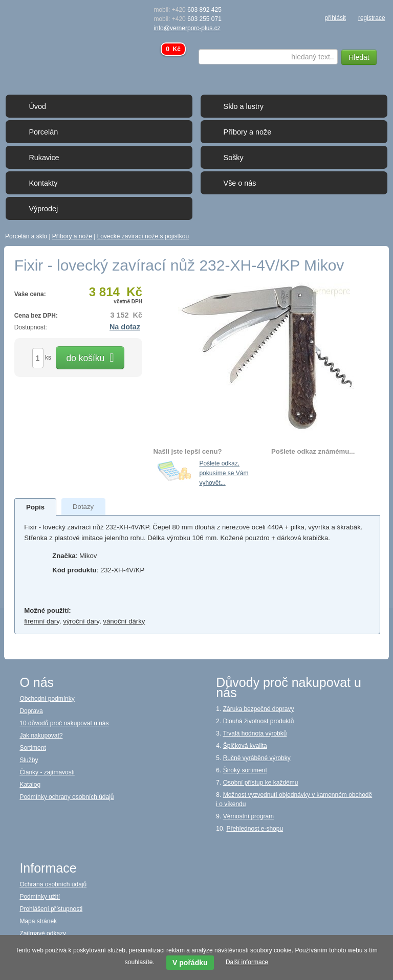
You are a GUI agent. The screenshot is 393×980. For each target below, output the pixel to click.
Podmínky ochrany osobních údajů (67, 797)
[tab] (36, 507)
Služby (29, 760)
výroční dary (81, 621)
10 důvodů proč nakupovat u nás (64, 723)
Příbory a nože (72, 236)
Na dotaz (125, 327)
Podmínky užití (40, 897)
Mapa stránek (38, 921)
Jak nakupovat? (41, 736)
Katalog (30, 785)
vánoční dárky (124, 621)
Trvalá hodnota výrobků (255, 733)
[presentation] (35, 507)
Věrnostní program (248, 816)
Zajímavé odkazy (43, 933)
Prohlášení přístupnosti (51, 909)
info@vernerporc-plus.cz (187, 28)
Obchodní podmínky (47, 699)
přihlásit (335, 18)
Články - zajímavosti (47, 772)
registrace (372, 18)
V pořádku (190, 963)
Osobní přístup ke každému (261, 783)
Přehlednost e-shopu (255, 829)
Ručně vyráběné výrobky (257, 758)
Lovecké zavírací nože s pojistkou (143, 236)
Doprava (31, 711)
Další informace (247, 962)
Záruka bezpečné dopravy (259, 709)
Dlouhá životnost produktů (259, 721)
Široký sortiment (245, 770)
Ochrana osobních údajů (53, 884)
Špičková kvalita (245, 746)
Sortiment (32, 748)
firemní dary (42, 621)
